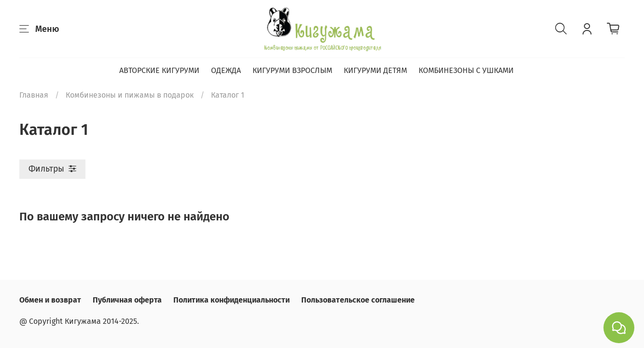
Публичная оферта (127, 300)
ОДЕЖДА (226, 70)
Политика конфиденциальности (231, 300)
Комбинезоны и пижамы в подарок (130, 95)
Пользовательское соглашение (358, 300)
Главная (34, 95)
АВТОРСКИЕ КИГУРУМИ (159, 70)
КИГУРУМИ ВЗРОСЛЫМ (292, 70)
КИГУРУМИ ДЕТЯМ (375, 70)
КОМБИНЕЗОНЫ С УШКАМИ (466, 70)
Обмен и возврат (50, 300)
